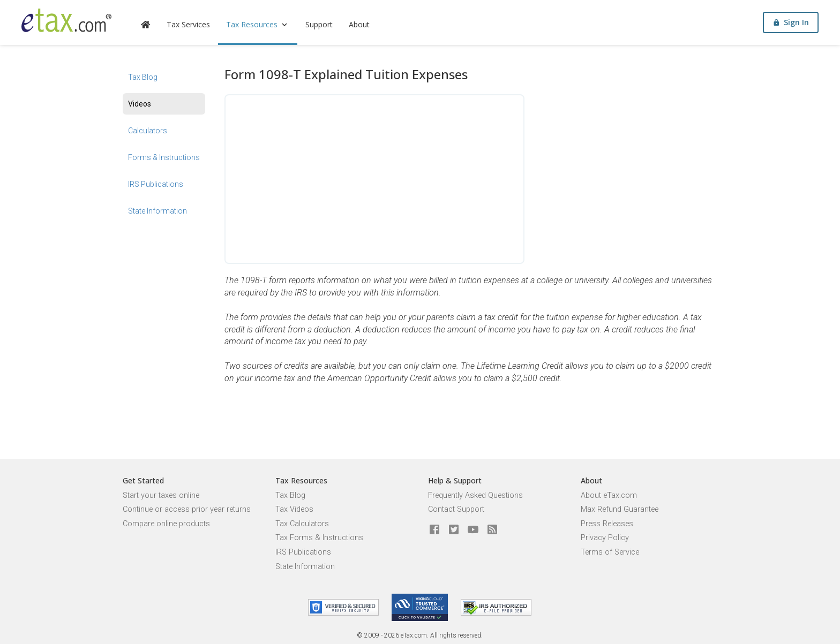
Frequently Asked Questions (475, 495)
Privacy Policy (605, 538)
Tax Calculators (302, 524)
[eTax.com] (66, 20)
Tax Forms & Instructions (319, 538)
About (359, 24)
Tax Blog (143, 77)
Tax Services (188, 24)
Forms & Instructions (164, 157)
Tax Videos (294, 509)
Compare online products (166, 524)
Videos (140, 104)
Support (319, 24)
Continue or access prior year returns (187, 509)
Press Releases (607, 524)
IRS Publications (156, 184)
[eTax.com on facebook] (434, 530)
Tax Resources (258, 24)
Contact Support (456, 509)
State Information (157, 211)
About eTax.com (609, 495)
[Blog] (492, 530)
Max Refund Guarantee (620, 509)
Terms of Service (610, 552)
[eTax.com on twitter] (454, 530)
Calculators (148, 131)
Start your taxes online (161, 495)
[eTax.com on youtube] (473, 530)
